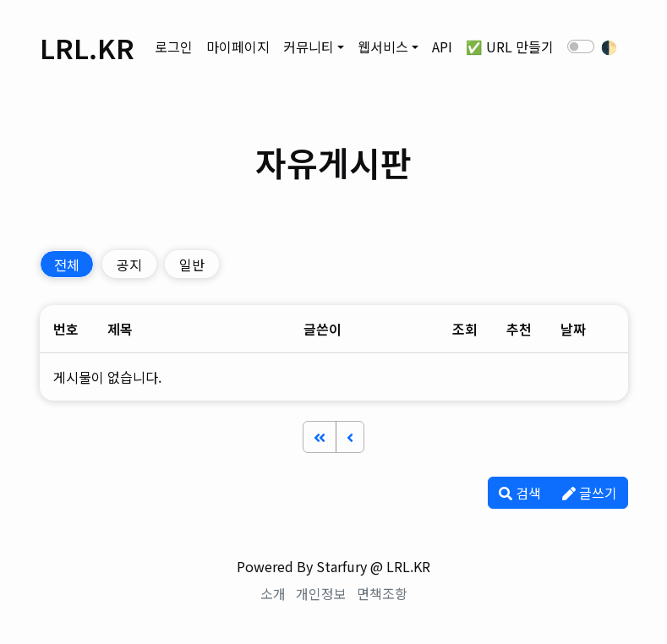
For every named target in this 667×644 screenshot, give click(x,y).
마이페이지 (238, 46)
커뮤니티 (309, 46)
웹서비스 (383, 46)
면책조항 (382, 593)
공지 (129, 265)
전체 (67, 265)
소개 (273, 593)
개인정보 (321, 593)
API (442, 46)
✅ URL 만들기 (510, 46)
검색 (520, 493)
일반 (192, 265)
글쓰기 (590, 493)
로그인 (174, 46)
